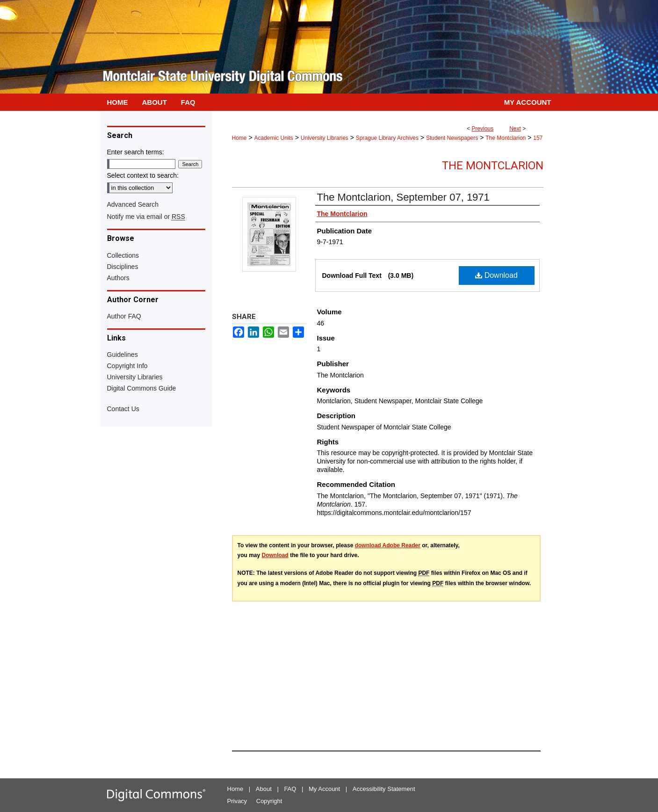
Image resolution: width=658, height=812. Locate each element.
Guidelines (123, 355)
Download (496, 275)
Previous (482, 129)
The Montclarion (506, 138)
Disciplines (123, 267)
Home (239, 138)
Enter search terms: (136, 152)
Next (515, 129)
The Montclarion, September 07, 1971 (403, 197)
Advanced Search (133, 204)
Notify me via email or (146, 217)
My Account (324, 789)
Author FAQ (124, 316)
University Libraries (325, 138)
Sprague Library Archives (387, 138)
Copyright (269, 801)
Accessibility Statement (384, 789)
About (264, 789)
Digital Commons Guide (142, 388)
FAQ (290, 789)
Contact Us (123, 409)
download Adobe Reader (388, 545)
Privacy (237, 801)
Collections (123, 255)
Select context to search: (143, 175)
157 (538, 138)
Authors (118, 278)
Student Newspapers (452, 138)
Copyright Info (127, 366)
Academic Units (273, 138)
